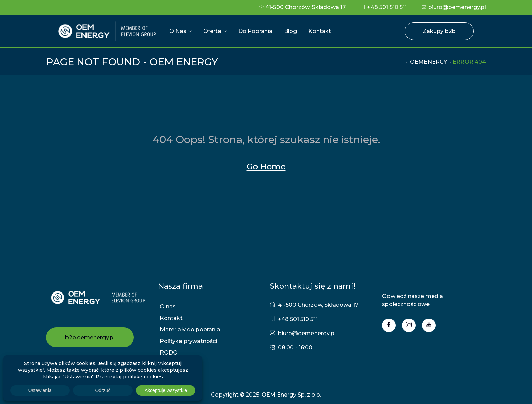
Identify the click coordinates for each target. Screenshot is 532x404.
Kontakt (320, 31)
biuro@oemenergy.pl (454, 7)
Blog (290, 31)
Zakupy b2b (439, 31)
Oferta (212, 31)
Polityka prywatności (188, 341)
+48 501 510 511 (384, 7)
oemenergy (429, 62)
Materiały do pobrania (190, 330)
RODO (169, 353)
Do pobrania (255, 31)
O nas (178, 31)
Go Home (266, 167)
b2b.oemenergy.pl (90, 337)
